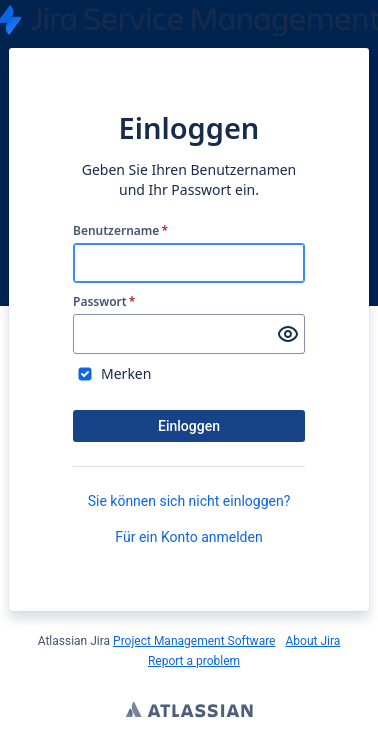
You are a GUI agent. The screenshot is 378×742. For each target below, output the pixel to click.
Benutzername (120, 231)
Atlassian (189, 712)
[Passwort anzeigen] (288, 334)
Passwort (104, 302)
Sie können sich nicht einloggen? (189, 501)
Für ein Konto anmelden (188, 537)
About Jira (312, 641)
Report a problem (194, 661)
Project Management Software (194, 641)
